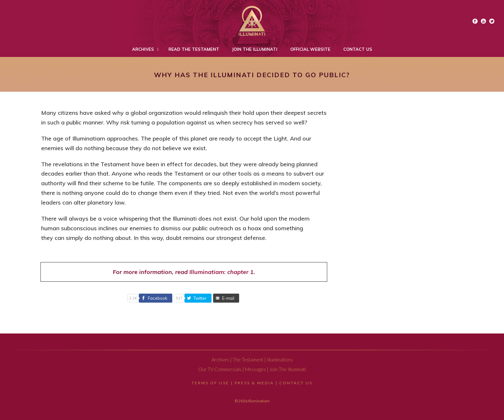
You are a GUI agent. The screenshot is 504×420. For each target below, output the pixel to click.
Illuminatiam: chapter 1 (221, 272)
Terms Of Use (210, 383)
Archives (220, 360)
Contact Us (296, 383)
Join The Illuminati (288, 369)
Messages (255, 369)
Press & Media (254, 383)
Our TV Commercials (220, 369)
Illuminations (280, 360)
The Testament (248, 360)
